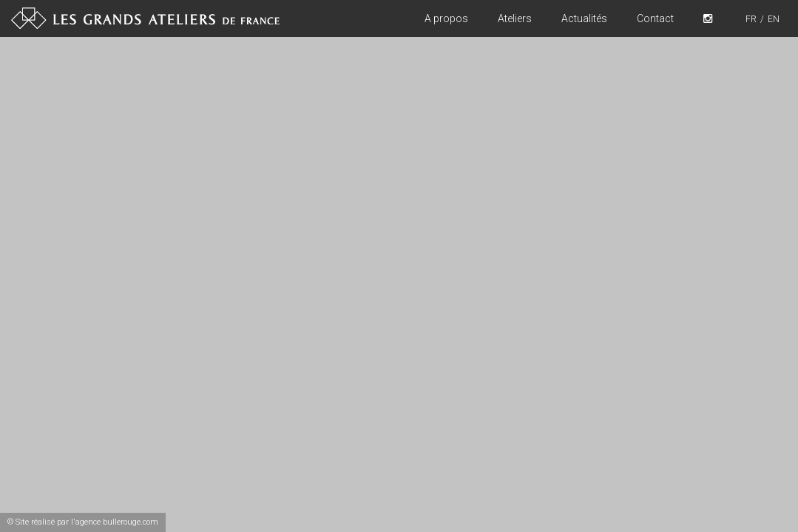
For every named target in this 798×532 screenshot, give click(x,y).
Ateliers (515, 18)
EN (774, 19)
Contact (655, 18)
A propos (446, 18)
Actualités (584, 18)
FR (751, 19)
